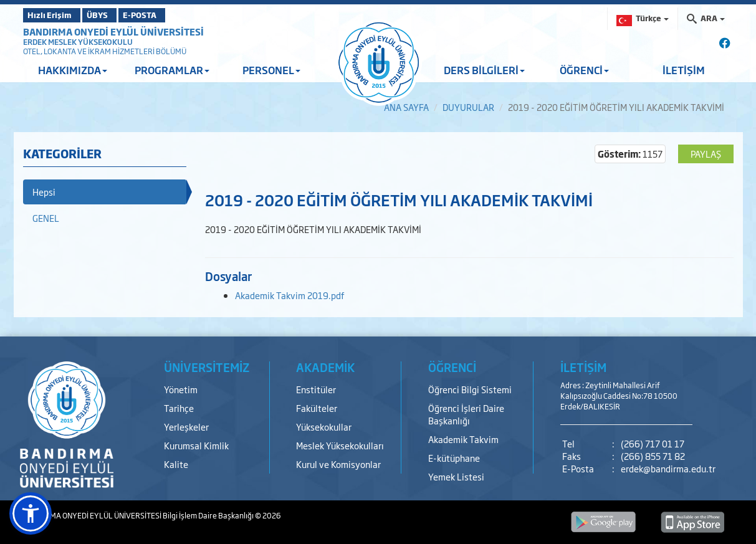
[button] (31, 513)
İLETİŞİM (684, 70)
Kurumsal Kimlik (196, 445)
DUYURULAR (468, 107)
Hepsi (44, 192)
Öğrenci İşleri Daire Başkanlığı (466, 414)
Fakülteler (317, 408)
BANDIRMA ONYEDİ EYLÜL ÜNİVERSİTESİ (113, 31)
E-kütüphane (454, 458)
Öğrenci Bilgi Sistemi (470, 389)
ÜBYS (115, 15)
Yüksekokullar (324, 427)
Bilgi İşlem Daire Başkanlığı (209, 515)
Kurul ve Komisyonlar (338, 464)
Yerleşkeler (186, 427)
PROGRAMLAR (172, 70)
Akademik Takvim (463, 439)
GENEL (46, 218)
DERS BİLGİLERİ (484, 70)
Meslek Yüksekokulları (340, 445)
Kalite (176, 464)
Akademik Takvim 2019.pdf (290, 295)
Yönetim (181, 389)
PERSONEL (271, 70)
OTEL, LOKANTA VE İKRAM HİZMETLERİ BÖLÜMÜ (105, 51)
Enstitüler (316, 389)
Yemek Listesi (456, 476)
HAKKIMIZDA (73, 70)
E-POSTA (173, 15)
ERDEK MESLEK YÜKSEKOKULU (78, 42)
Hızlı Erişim (54, 15)
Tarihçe (179, 408)
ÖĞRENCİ (584, 70)
